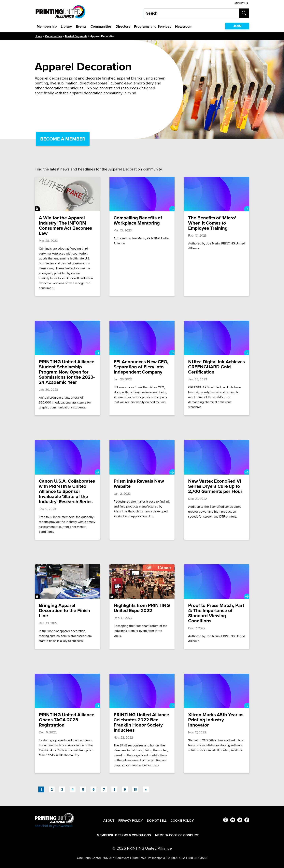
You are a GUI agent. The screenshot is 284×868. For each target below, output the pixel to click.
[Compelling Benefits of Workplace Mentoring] (142, 236)
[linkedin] (233, 821)
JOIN (237, 26)
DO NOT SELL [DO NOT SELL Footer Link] (157, 821)
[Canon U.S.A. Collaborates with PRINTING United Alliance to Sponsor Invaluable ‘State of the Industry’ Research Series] (67, 490)
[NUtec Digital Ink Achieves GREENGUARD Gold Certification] (217, 368)
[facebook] (247, 821)
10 (135, 789)
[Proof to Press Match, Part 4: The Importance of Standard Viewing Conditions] (217, 607)
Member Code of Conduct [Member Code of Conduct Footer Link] (177, 835)
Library (66, 26)
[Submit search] (244, 13)
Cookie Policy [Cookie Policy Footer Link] (182, 821)
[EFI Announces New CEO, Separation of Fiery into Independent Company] (142, 368)
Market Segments (76, 36)
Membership (47, 26)
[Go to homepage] (54, 821)
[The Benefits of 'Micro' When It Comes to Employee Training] (217, 236)
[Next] (146, 789)
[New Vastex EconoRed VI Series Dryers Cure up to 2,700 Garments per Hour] (217, 490)
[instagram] (226, 821)
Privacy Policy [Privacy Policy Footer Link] (131, 821)
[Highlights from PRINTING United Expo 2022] (142, 607)
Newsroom (184, 26)
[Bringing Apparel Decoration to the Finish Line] (67, 607)
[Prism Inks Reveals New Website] (142, 490)
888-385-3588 (197, 858)
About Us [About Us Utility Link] (241, 3)
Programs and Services (153, 26)
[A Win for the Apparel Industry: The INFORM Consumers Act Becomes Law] (67, 236)
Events (81, 26)
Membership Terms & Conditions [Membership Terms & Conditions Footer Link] (124, 835)
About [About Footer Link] (109, 821)
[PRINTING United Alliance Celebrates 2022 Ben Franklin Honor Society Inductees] (142, 723)
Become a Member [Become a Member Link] (63, 139)
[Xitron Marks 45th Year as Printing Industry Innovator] (217, 723)
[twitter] (240, 821)
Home (38, 36)
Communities (101, 26)
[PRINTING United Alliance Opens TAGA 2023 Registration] (67, 723)
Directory (123, 26)
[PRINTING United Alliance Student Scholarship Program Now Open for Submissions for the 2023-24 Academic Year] (67, 368)
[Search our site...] (191, 13)
